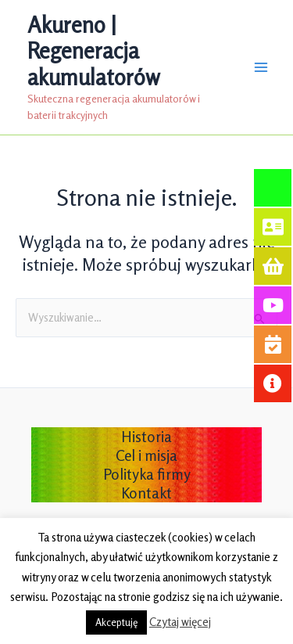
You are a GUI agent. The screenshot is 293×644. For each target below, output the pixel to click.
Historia (146, 437)
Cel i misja (146, 455)
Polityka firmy (147, 474)
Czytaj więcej (180, 622)
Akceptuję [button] (116, 622)
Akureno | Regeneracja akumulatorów (94, 51)
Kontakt (146, 493)
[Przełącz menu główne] (261, 67)
